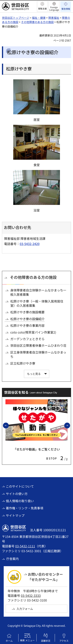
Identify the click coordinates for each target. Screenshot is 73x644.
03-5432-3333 (31, 595)
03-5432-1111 (25, 546)
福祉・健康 (39, 18)
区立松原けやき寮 (23, 363)
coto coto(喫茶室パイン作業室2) (33, 332)
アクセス (64, 641)
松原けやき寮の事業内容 (27, 325)
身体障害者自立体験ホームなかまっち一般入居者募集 (38, 292)
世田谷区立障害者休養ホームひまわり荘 (38, 345)
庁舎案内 (12, 559)
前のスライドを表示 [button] (9, 425)
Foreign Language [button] (54, 8)
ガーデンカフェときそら (27, 339)
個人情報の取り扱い (20, 501)
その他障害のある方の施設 (37, 22)
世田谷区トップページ (16, 18)
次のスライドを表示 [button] (70, 425)
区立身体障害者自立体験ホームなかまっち (38, 354)
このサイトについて (20, 486)
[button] (42, 7)
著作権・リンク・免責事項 (25, 508)
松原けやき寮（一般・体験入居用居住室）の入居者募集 (37, 303)
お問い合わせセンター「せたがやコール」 (45, 577)
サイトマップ (15, 515)
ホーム (9, 641)
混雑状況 (46, 641)
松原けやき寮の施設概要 (27, 312)
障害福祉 (54, 18)
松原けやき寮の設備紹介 (27, 319)
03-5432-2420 (30, 244)
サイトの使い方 (17, 494)
